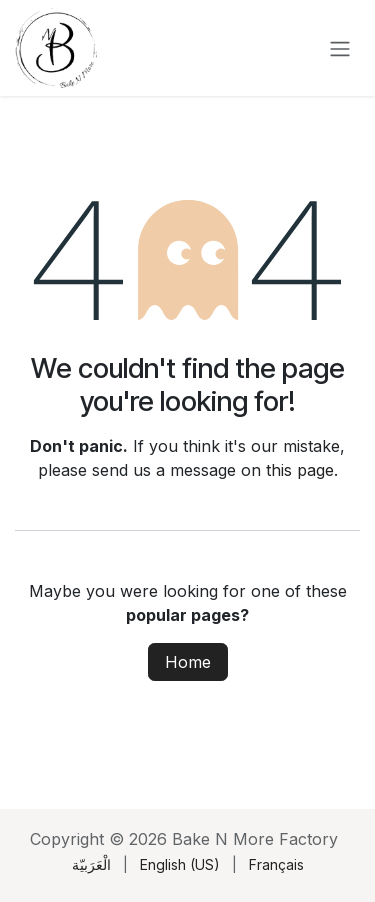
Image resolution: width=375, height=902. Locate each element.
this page (300, 470)
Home (188, 662)
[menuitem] (91, 864)
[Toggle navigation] (340, 48)
